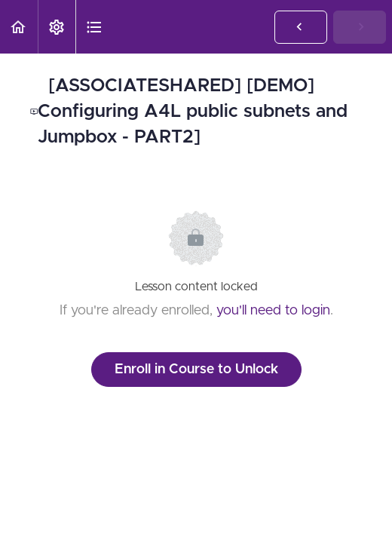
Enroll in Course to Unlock (196, 370)
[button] (19, 27)
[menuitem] (57, 27)
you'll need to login (273, 311)
